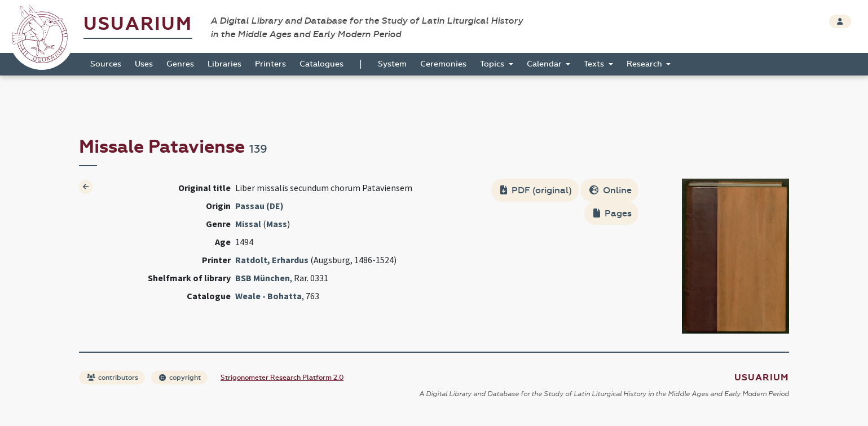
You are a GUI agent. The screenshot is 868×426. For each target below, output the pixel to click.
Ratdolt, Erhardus (272, 260)
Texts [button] (595, 64)
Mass (277, 224)
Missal (248, 224)
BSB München (263, 278)
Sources (106, 64)
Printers (270, 64)
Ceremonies (443, 64)
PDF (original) (536, 190)
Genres (180, 64)
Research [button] (646, 64)
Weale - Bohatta (268, 296)
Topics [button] (493, 64)
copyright (180, 378)
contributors (113, 378)
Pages (613, 213)
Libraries (224, 64)
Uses (144, 64)
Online (611, 190)
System (392, 64)
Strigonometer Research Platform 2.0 (282, 378)
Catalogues (321, 64)
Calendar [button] (545, 64)
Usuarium (138, 24)
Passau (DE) (259, 206)
